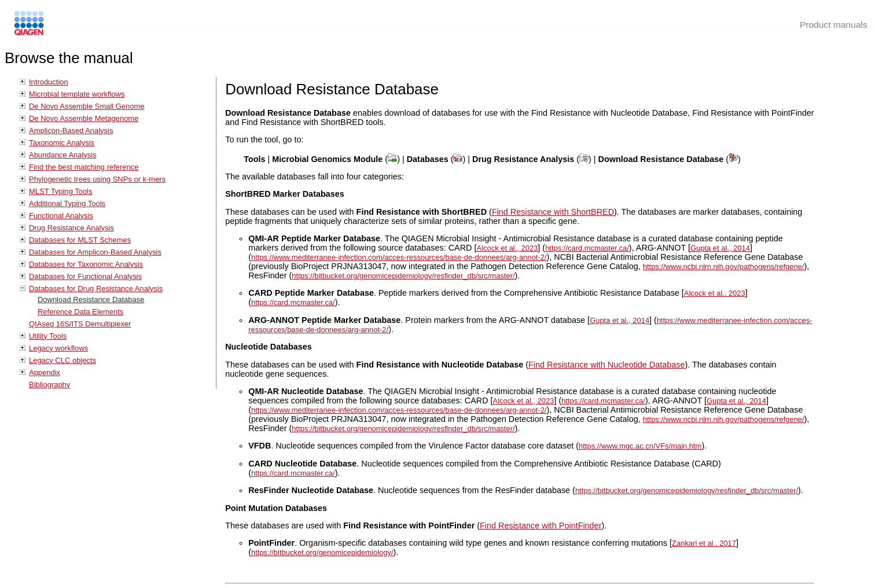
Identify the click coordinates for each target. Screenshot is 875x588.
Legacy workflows (58, 348)
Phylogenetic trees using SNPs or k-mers (97, 179)
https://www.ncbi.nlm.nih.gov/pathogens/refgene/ (724, 267)
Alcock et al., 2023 (508, 248)
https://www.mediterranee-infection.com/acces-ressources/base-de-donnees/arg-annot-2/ (399, 257)
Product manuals (834, 25)
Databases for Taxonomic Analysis (86, 264)
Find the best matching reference (84, 167)
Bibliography (49, 385)
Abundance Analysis (63, 155)
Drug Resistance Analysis (71, 228)
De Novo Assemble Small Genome (87, 106)
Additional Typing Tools (67, 203)
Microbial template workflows (77, 94)
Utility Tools (48, 336)
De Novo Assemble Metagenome (84, 118)
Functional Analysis (61, 216)
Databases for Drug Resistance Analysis (96, 289)
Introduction (49, 82)
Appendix (45, 372)
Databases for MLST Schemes (80, 240)
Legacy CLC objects (62, 360)
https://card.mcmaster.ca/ (587, 248)
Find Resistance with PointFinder (541, 525)
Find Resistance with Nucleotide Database (606, 365)
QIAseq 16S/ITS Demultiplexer (80, 324)
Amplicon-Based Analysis (71, 131)
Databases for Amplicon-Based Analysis (95, 252)
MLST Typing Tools (60, 191)
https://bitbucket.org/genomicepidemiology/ (322, 552)
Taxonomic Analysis (62, 143)
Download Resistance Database (91, 299)
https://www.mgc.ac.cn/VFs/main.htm (640, 446)
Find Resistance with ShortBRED (553, 212)
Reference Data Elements (80, 312)
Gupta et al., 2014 (720, 248)
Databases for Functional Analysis (85, 276)
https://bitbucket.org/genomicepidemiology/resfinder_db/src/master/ (403, 276)
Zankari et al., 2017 (704, 543)
